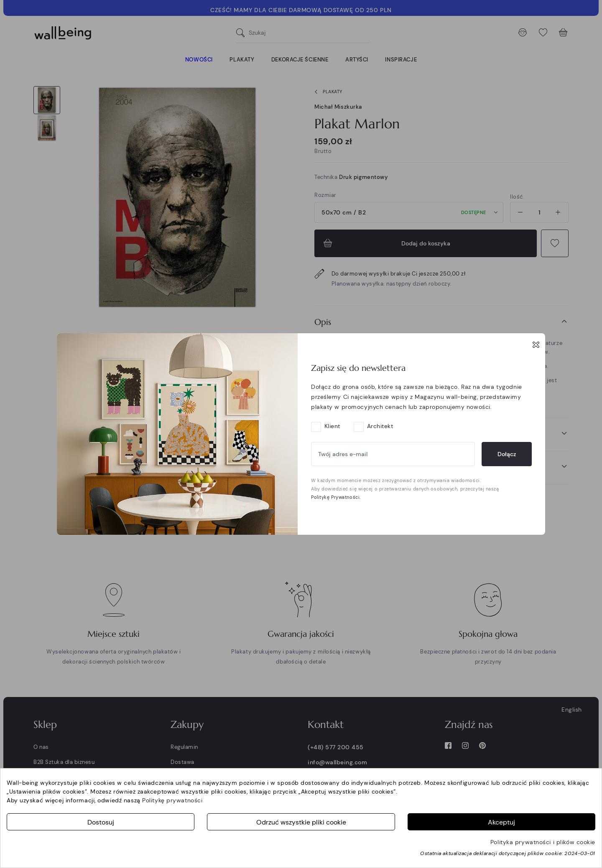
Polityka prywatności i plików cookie (543, 842)
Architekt (380, 426)
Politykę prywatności (172, 800)
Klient (332, 426)
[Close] (536, 345)
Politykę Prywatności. (336, 497)
